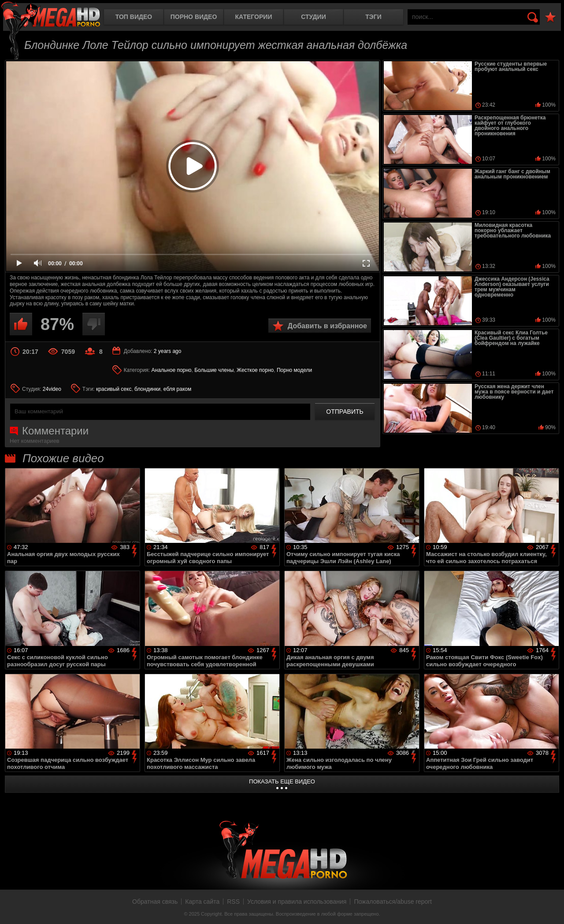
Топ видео (134, 17)
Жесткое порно (255, 370)
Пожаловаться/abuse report (393, 902)
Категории (254, 17)
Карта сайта (202, 902)
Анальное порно (172, 370)
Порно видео (194, 17)
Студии (313, 17)
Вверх (551, 908)
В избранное (550, 17)
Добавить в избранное (327, 326)
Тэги (373, 17)
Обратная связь (155, 902)
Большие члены (214, 370)
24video (52, 389)
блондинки (147, 389)
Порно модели (294, 370)
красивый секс (114, 389)
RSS (233, 902)
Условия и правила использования (297, 902)
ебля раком (177, 389)
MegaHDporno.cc (51, 15)
